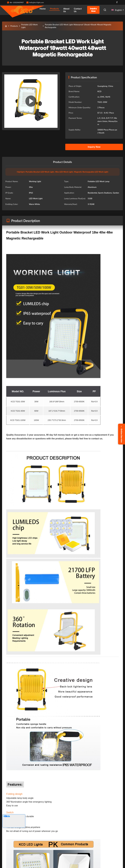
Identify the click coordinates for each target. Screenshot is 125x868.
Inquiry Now (93, 10)
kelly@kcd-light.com (37, 2)
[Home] (6, 26)
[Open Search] (105, 10)
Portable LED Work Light (29, 26)
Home (43, 9)
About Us (66, 10)
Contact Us (78, 10)
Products (54, 9)
